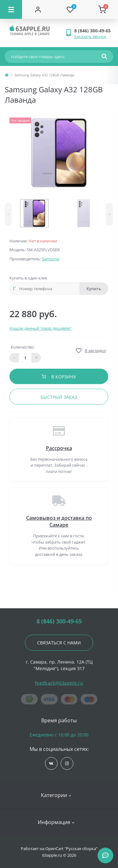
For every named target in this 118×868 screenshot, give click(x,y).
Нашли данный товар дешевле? (40, 328)
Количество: (23, 347)
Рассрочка (59, 448)
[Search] (104, 57)
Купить (94, 289)
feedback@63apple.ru (59, 683)
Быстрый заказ (59, 397)
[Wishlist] (70, 9)
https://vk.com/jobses (51, 764)
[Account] (38, 9)
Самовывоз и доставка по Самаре (59, 521)
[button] (94, 31)
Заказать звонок (90, 36)
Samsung (51, 259)
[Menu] (11, 9)
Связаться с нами (59, 643)
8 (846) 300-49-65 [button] (59, 621)
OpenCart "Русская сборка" (71, 849)
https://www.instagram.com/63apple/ (67, 764)
